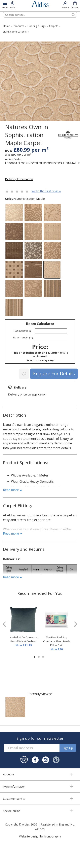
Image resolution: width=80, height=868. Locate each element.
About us (9, 774)
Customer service (14, 799)
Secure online (12, 811)
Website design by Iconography (40, 836)
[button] (35, 657)
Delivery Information (19, 179)
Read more (13, 490)
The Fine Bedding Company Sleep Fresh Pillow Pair (57, 641)
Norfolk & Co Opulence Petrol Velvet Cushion (24, 639)
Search (3, 12)
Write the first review (46, 191)
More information (14, 786)
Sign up (68, 748)
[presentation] (4, 624)
